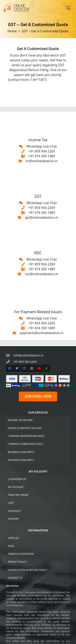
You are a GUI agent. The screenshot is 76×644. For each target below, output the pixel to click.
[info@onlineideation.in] (10, 355)
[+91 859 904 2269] (25, 151)
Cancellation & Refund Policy (28, 570)
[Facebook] (10, 368)
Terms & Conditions (21, 554)
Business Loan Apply (21, 452)
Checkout (14, 511)
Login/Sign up (17, 479)
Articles (13, 538)
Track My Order (18, 495)
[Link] (16, 8)
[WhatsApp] (47, 368)
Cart (11, 503)
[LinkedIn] (24, 368)
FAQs (11, 546)
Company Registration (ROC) (26, 436)
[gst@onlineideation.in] (21, 217)
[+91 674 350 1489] (25, 156)
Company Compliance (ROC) (26, 444)
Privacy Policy (17, 562)
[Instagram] (32, 368)
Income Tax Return (20, 420)
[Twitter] (17, 368)
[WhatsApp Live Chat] (23, 146)
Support (13, 519)
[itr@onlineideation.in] (22, 161)
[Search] (68, 8)
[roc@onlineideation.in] (21, 274)
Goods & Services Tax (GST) (25, 428)
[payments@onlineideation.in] (16, 333)
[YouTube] (39, 368)
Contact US (15, 578)
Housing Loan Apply (21, 460)
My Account (16, 487)
